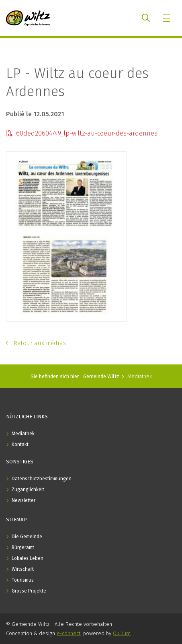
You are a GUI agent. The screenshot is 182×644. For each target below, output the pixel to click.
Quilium (122, 633)
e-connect (69, 633)
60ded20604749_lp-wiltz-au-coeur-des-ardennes (82, 133)
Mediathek (140, 376)
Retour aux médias (36, 343)
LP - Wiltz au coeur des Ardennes (77, 82)
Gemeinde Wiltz (101, 376)
